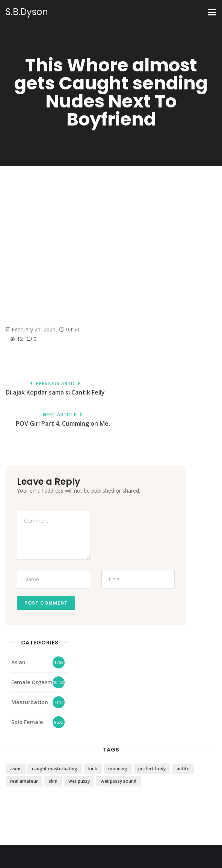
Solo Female (27, 722)
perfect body (152, 769)
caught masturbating (55, 769)
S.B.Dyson (27, 12)
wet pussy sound (119, 781)
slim (53, 781)
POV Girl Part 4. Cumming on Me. (63, 420)
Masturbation (30, 702)
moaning (118, 769)
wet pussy (79, 781)
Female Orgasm (32, 682)
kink (93, 769)
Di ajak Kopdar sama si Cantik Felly (55, 389)
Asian (18, 662)
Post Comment (46, 603)
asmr (16, 769)
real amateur (24, 781)
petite (183, 769)
